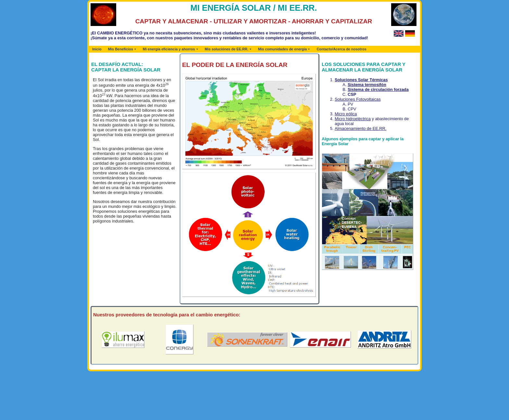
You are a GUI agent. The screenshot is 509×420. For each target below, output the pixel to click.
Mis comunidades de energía (282, 49)
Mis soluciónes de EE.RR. (227, 49)
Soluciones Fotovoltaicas (358, 99)
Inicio (97, 49)
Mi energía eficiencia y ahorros (169, 49)
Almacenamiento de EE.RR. (360, 128)
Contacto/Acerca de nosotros (341, 49)
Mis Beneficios (121, 49)
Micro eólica (346, 114)
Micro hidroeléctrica (353, 119)
